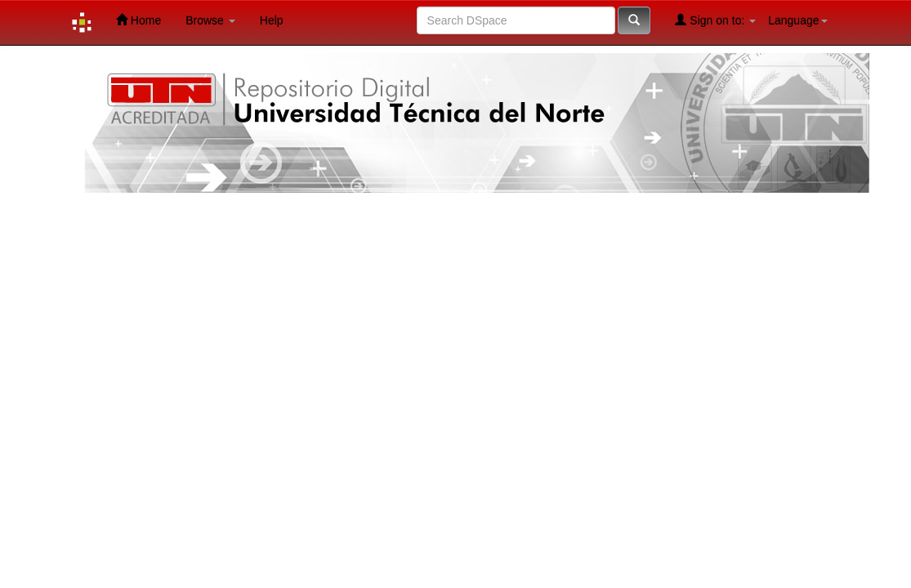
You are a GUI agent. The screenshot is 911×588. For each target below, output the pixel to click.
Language (797, 20)
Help (272, 20)
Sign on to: (715, 20)
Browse (210, 20)
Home (138, 20)
